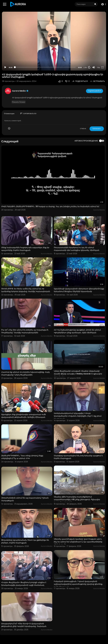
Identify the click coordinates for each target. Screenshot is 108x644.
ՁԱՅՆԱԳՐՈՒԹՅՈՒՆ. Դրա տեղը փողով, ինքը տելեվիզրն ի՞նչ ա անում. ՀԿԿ (22, 457)
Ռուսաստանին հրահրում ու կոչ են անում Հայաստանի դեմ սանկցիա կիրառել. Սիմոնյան (77, 249)
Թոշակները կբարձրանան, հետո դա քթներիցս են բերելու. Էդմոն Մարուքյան (25, 541)
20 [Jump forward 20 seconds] (89, 67)
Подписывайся (95, 91)
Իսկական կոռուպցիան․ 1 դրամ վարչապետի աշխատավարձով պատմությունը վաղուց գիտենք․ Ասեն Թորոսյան (78, 584)
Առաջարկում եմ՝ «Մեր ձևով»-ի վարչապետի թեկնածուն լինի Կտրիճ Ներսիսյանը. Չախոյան (24, 625)
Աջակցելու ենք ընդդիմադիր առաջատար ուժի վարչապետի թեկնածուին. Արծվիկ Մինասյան (24, 416)
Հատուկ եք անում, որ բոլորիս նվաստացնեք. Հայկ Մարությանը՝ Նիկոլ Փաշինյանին (25, 373)
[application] (54, 41)
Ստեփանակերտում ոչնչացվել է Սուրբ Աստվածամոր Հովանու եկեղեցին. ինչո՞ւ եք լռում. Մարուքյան (78, 416)
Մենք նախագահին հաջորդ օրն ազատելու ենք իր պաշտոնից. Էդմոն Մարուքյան (25, 249)
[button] (103, 4)
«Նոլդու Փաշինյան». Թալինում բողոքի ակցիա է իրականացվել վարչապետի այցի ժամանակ (24, 584)
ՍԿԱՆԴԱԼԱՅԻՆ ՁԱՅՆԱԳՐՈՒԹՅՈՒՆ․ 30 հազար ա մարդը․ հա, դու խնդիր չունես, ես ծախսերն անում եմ (50, 206)
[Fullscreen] (102, 67)
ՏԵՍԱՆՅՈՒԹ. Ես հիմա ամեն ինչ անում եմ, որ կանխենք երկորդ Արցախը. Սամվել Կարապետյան (26, 290)
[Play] (5, 67)
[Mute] (94, 67)
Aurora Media (20, 91)
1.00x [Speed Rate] (85, 67)
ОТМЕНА (83, 129)
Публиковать (97, 129)
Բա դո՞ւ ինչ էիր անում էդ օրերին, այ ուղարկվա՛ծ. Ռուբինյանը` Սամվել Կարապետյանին (25, 331)
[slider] (45, 67)
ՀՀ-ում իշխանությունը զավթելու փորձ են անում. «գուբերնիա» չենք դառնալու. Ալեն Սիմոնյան (77, 331)
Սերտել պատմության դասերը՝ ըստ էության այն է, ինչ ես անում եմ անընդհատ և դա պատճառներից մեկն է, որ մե (78, 542)
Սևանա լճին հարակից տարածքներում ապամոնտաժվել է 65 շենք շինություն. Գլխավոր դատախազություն (77, 499)
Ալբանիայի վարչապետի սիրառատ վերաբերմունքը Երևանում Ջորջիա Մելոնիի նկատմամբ (79, 290)
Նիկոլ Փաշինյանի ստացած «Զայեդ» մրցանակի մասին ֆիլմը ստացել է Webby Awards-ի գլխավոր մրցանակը (78, 374)
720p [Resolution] (98, 67)
